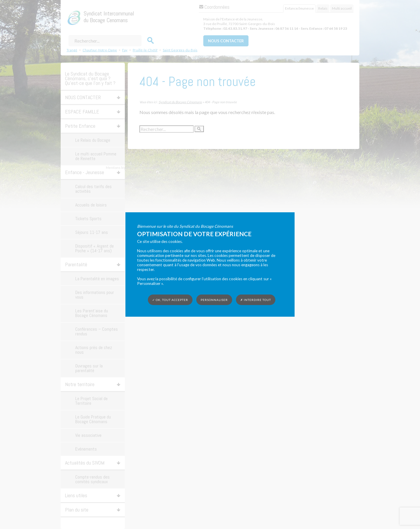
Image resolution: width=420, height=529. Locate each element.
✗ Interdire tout (256, 300)
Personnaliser (214, 300)
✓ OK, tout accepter (170, 300)
